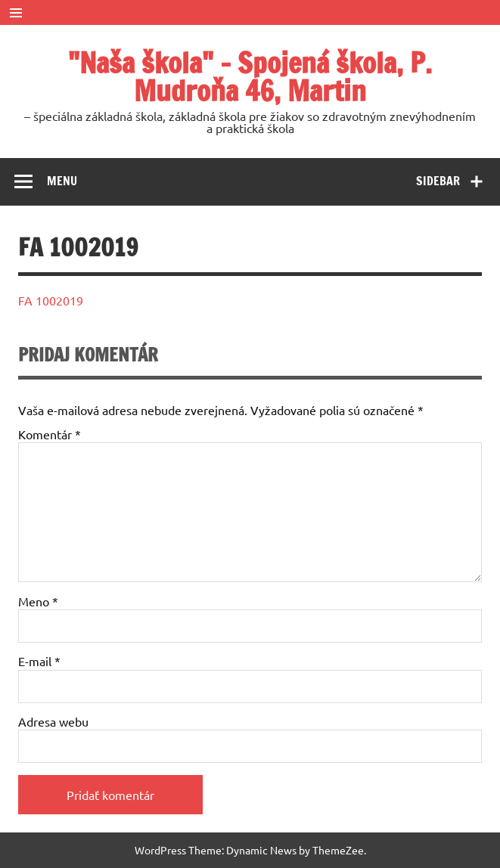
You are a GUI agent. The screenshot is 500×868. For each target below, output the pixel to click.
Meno (38, 601)
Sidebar (438, 181)
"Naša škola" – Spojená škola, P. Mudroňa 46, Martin (250, 77)
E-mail (39, 661)
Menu (62, 181)
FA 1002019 (51, 300)
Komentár (50, 434)
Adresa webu (53, 721)
